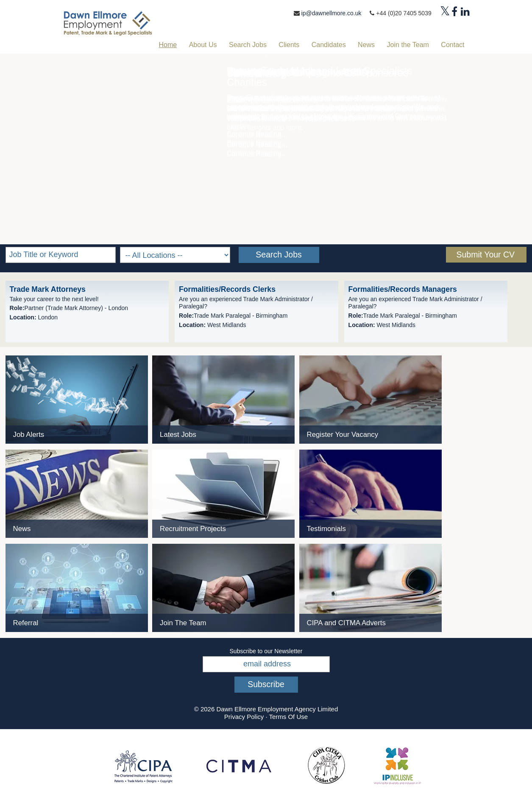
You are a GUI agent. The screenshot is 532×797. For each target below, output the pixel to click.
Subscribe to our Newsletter (266, 651)
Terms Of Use (288, 717)
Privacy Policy (244, 717)
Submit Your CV (485, 254)
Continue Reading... (257, 154)
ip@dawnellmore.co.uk (331, 13)
